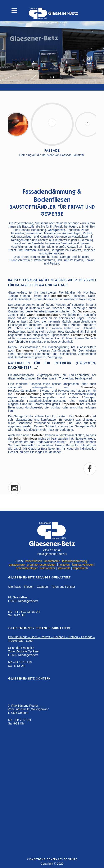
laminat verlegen (83, 565)
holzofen (64, 565)
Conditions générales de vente (52, 860)
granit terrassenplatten (42, 565)
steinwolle (64, 568)
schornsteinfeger (27, 568)
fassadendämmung (75, 561)
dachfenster (52, 561)
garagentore (17, 565)
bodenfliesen (34, 561)
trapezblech (80, 568)
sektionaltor (48, 568)
